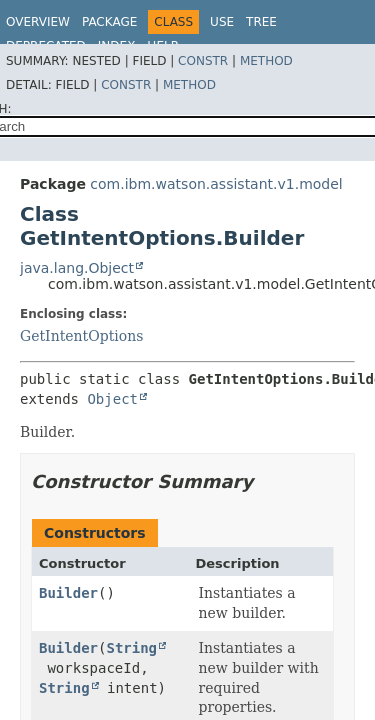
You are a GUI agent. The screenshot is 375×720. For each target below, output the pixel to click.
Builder (68, 593)
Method (266, 61)
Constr (203, 61)
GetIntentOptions (81, 336)
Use (222, 22)
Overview (38, 22)
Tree (261, 22)
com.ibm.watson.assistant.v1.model (216, 184)
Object (112, 399)
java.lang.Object (77, 268)
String (131, 648)
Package (109, 22)
